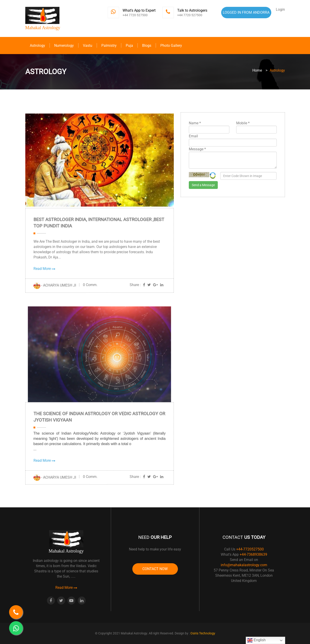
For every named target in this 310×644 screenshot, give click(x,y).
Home (257, 70)
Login (280, 9)
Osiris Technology (203, 633)
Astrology (37, 46)
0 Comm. (90, 285)
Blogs (147, 46)
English (256, 640)
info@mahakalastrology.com (244, 565)
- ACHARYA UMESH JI (55, 285)
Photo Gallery (171, 46)
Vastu (88, 46)
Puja (129, 46)
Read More (44, 269)
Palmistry (109, 46)
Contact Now (155, 569)
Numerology (64, 46)
